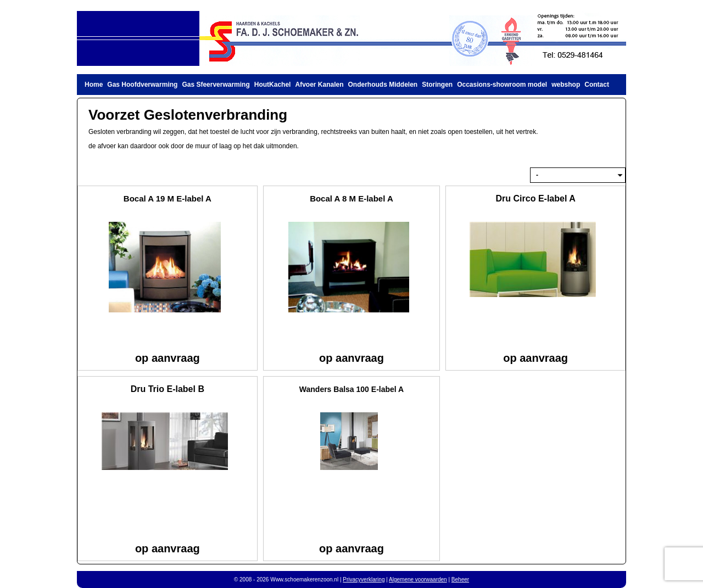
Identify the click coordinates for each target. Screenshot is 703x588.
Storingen (437, 85)
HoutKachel (273, 85)
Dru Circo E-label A (536, 198)
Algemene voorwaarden (418, 579)
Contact (597, 85)
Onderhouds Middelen (383, 85)
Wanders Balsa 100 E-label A (351, 389)
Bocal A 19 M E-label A (168, 198)
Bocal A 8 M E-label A (351, 198)
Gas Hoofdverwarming (142, 85)
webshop (566, 85)
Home (94, 85)
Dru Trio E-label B (168, 389)
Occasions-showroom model (502, 85)
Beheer (460, 579)
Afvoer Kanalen (319, 85)
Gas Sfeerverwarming (216, 85)
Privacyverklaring (364, 579)
